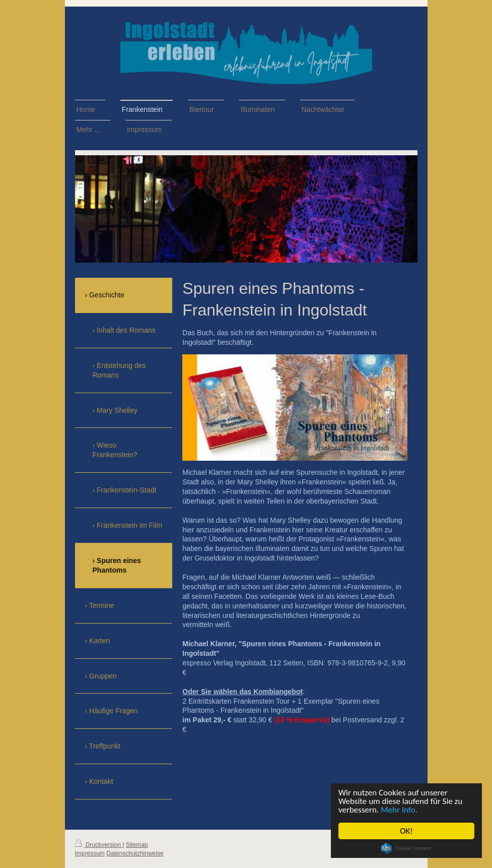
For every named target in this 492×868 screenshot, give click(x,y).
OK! (406, 831)
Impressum (90, 853)
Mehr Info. (399, 810)
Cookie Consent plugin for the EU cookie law (406, 848)
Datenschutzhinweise (135, 853)
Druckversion (99, 845)
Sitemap (137, 845)
